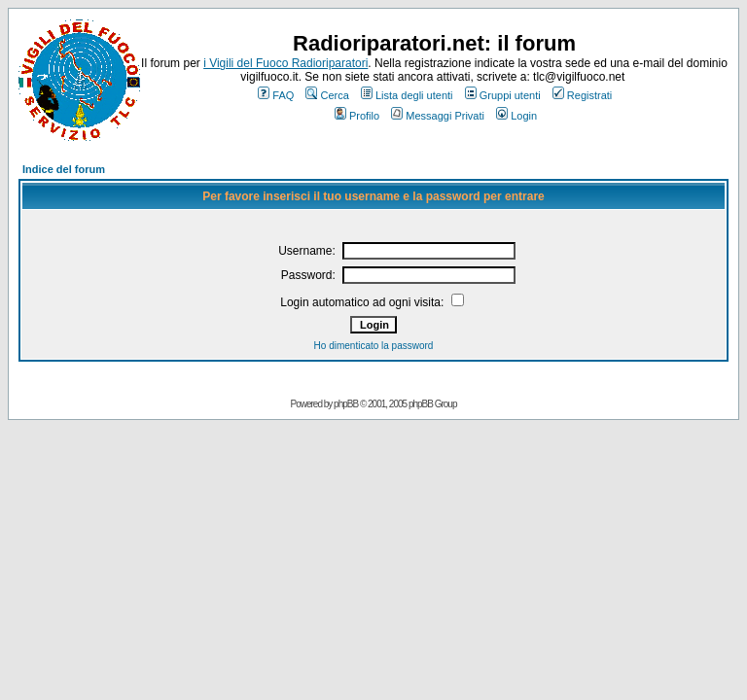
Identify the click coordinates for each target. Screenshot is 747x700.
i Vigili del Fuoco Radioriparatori (285, 63)
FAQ (276, 95)
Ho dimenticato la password (374, 346)
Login (516, 116)
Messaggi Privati (438, 116)
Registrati (582, 95)
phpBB (346, 404)
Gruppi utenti (503, 95)
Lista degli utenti (407, 95)
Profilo (357, 116)
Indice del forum (64, 169)
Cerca (327, 95)
